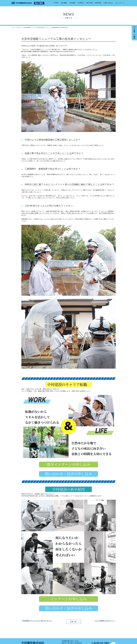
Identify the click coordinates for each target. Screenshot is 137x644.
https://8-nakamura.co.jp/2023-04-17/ (62, 52)
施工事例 (90, 3)
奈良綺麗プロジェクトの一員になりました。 (38, 621)
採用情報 (98, 3)
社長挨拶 (72, 3)
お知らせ (19, 27)
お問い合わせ (108, 3)
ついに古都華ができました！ (105, 621)
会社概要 (64, 3)
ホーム (13, 27)
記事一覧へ (74, 622)
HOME (56, 3)
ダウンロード (120, 3)
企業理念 (81, 3)
